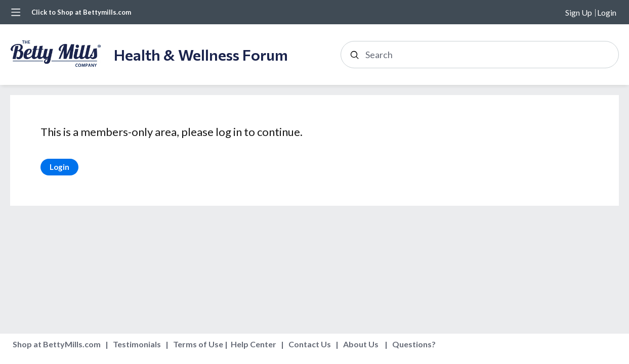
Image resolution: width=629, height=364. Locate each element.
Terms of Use (198, 344)
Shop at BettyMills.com (57, 344)
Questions (412, 344)
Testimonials (137, 344)
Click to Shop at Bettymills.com (81, 12)
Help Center (254, 344)
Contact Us (310, 344)
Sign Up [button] (579, 12)
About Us (361, 344)
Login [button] (607, 12)
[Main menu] (16, 12)
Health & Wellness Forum (201, 54)
